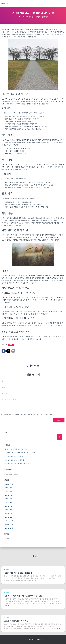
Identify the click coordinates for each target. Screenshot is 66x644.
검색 (6, 433)
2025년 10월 (9, 484)
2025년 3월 (9, 510)
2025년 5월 (9, 502)
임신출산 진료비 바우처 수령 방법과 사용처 (18, 464)
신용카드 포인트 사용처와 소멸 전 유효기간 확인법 (20, 453)
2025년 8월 (9, 491)
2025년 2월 (9, 513)
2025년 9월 (9, 488)
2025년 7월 (9, 495)
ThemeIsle (38, 639)
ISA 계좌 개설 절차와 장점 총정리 (15, 460)
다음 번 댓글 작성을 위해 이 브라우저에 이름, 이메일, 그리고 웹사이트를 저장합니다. (29, 414)
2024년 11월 (9, 524)
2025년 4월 (9, 506)
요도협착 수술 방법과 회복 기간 (15, 456)
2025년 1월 (9, 517)
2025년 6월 (9, 499)
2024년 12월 (9, 521)
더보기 (34, 580)
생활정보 (11, 345)
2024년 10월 (9, 528)
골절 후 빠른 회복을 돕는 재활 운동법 (16, 449)
